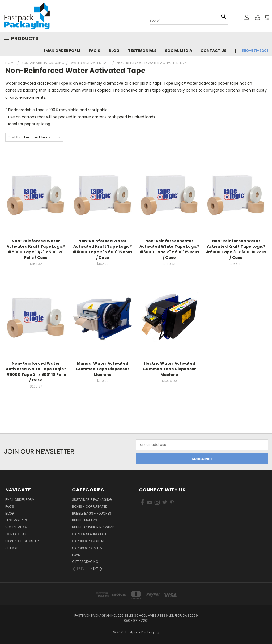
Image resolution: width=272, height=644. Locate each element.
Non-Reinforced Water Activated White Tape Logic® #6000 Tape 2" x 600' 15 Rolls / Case (169, 249)
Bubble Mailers (84, 520)
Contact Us (213, 51)
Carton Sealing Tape (89, 534)
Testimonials (142, 51)
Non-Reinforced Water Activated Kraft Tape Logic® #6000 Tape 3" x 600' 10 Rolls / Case (236, 249)
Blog (114, 51)
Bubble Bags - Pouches (92, 513)
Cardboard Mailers (89, 541)
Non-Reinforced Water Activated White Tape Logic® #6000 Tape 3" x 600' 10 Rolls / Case (36, 372)
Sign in (11, 541)
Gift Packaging (85, 562)
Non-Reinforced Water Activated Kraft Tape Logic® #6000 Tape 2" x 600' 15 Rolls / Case (103, 249)
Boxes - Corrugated (90, 506)
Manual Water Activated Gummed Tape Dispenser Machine (103, 369)
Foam (76, 555)
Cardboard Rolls (87, 548)
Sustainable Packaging (92, 500)
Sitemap (12, 548)
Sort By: (15, 137)
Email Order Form (62, 51)
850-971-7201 (255, 51)
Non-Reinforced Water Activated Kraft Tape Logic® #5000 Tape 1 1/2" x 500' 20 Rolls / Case (36, 249)
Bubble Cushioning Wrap (93, 527)
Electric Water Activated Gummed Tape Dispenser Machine (169, 369)
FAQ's (94, 51)
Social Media (178, 51)
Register (31, 541)
